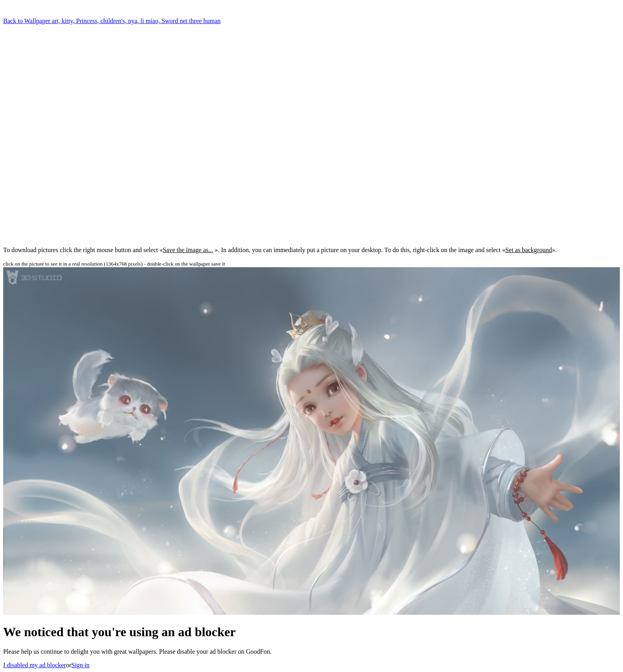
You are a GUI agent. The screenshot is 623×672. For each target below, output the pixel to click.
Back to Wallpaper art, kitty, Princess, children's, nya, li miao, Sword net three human (112, 21)
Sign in (81, 665)
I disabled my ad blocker (35, 665)
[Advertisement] (51, 111)
